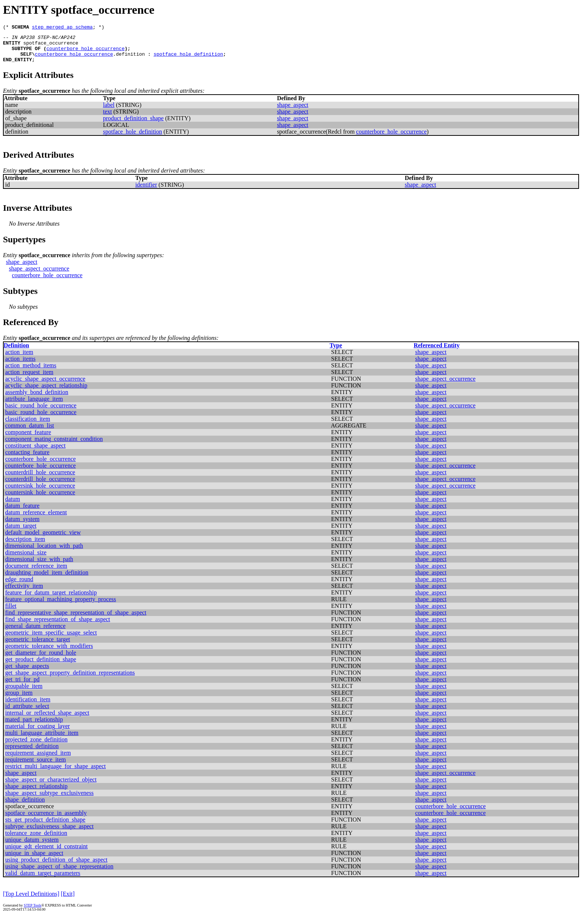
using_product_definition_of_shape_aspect (56, 866)
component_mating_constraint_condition (54, 445)
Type (336, 352)
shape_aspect (292, 112)
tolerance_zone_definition (36, 840)
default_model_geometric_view (43, 539)
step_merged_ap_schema (62, 28)
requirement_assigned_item (38, 759)
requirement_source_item (36, 766)
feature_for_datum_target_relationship (51, 599)
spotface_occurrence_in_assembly (46, 820)
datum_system (22, 526)
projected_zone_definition (36, 746)
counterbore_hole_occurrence (86, 53)
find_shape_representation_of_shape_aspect (58, 626)
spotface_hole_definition (188, 59)
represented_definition (32, 753)
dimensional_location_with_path (44, 552)
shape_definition (25, 806)
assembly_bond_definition (37, 399)
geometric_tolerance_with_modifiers (49, 653)
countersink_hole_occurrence (40, 492)
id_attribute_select (27, 713)
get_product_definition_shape (41, 666)
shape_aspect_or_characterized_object (51, 786)
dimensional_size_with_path (39, 566)
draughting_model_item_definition (47, 579)
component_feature (28, 439)
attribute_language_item (34, 405)
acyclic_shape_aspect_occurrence (45, 385)
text (107, 118)
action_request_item (29, 379)
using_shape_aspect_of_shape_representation (59, 873)
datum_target (21, 532)
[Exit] (68, 900)
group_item (19, 699)
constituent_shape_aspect (35, 452)
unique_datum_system (32, 846)
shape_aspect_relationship (36, 793)
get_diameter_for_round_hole (41, 659)
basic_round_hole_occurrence (41, 412)
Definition (16, 352)
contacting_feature (27, 459)
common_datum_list (30, 432)
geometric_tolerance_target (38, 646)
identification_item (28, 706)
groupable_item (24, 693)
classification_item (28, 425)
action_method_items (31, 372)
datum (13, 506)
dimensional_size (26, 559)
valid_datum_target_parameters (43, 880)
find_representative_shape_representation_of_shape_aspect (76, 619)
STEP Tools (32, 912)
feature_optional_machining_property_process (61, 606)
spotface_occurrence (51, 46)
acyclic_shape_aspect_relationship (46, 392)
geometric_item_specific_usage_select (51, 639)
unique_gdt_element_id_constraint (46, 853)
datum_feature (22, 512)
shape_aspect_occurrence (39, 275)
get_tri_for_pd (22, 686)
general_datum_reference (35, 633)
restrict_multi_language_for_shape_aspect (55, 773)
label (109, 112)
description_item (25, 546)
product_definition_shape (133, 125)
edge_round (19, 586)
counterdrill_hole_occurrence (40, 479)
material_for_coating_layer (37, 733)
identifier (146, 191)
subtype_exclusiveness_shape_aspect (49, 833)
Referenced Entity (436, 352)
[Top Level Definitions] (31, 900)
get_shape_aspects (27, 673)
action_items (20, 365)
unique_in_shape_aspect (34, 860)
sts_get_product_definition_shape (45, 826)
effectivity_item (24, 592)
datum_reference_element (36, 519)
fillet (11, 612)
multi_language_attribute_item (42, 739)
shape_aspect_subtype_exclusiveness (49, 800)
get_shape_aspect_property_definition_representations (70, 679)
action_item (19, 359)
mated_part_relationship (34, 726)
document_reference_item (36, 572)
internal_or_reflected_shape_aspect (47, 719)
